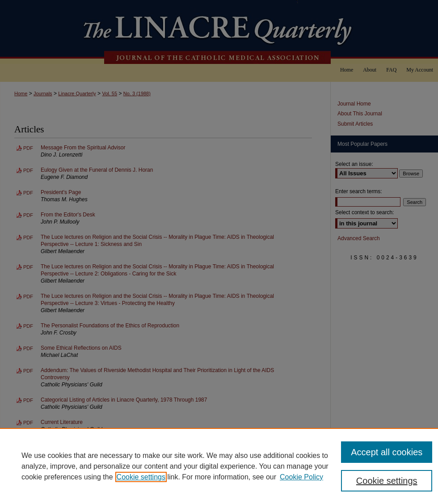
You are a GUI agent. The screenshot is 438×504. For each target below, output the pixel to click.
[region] (219, 466)
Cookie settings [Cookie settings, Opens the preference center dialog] (387, 481)
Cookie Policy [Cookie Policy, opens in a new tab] (301, 477)
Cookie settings (141, 477)
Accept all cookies (387, 452)
